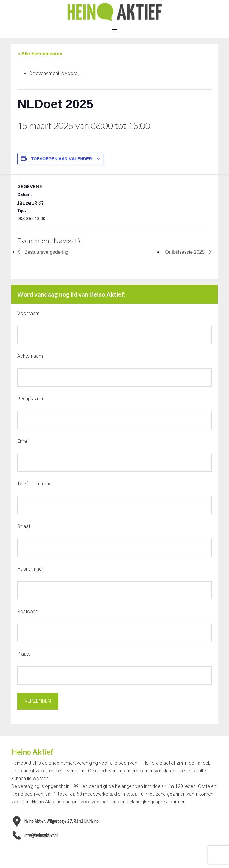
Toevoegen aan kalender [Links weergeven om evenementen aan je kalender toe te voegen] (61, 159)
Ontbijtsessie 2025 (186, 252)
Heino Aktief (114, 12)
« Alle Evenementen (40, 54)
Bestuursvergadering (46, 252)
